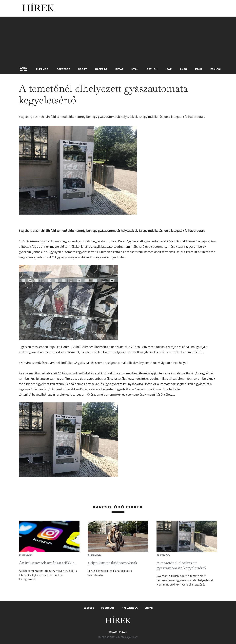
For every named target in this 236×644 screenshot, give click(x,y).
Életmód (26, 555)
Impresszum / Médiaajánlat (118, 637)
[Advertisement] (118, 40)
